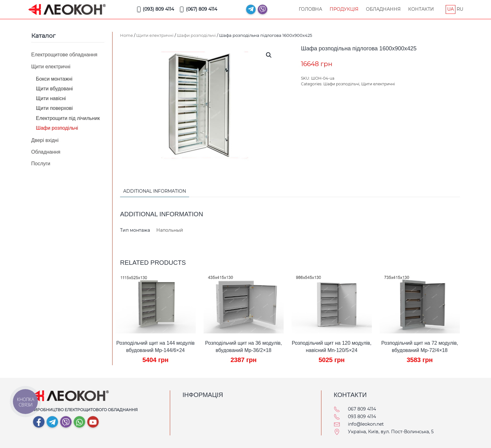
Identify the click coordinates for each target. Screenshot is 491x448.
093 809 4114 (362, 417)
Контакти (421, 9)
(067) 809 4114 (198, 9)
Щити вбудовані (54, 89)
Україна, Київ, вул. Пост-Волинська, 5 (391, 432)
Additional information (155, 191)
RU (460, 9)
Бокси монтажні (54, 79)
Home (127, 35)
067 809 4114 (362, 409)
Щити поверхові (54, 108)
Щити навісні (51, 98)
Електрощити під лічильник (68, 118)
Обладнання (383, 9)
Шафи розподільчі (196, 35)
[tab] (151, 192)
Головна (310, 9)
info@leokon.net (366, 424)
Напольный (170, 230)
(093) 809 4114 (155, 9)
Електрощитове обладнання (64, 55)
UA (451, 9)
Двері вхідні (45, 140)
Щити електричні (155, 35)
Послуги (41, 164)
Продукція (344, 9)
